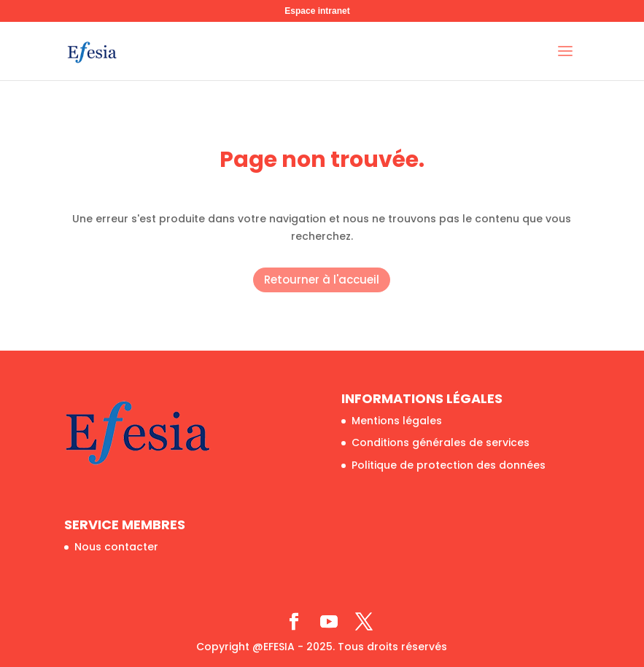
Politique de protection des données (449, 465)
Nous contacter (116, 547)
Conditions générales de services (441, 442)
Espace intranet (317, 11)
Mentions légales (397, 421)
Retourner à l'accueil (322, 280)
